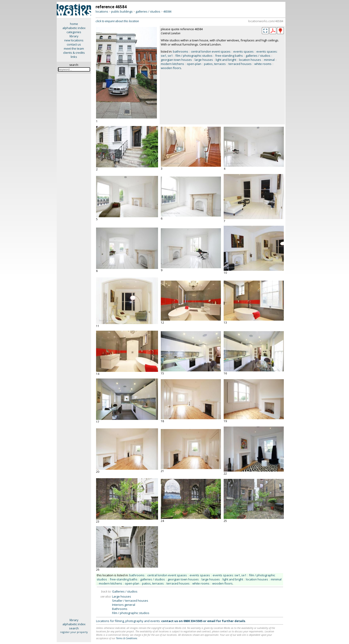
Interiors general (124, 605)
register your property (74, 632)
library (74, 36)
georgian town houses (176, 60)
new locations (74, 40)
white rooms (263, 64)
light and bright (226, 60)
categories (74, 32)
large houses (204, 60)
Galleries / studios (125, 591)
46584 (167, 11)
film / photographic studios (194, 56)
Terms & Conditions (127, 638)
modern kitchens (172, 64)
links (74, 57)
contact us (74, 44)
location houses (250, 60)
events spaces (243, 51)
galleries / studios (148, 11)
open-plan (194, 64)
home (74, 24)
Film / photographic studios (131, 613)
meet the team (74, 48)
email (211, 621)
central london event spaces (211, 51)
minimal (269, 60)
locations (102, 11)
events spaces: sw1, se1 (230, 575)
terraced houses (240, 64)
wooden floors (171, 68)
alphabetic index (74, 28)
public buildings (122, 11)
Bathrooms (120, 609)
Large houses (122, 596)
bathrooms (181, 51)
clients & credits (74, 53)
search (74, 628)
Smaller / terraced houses (130, 601)
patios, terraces (215, 64)
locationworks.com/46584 (266, 21)
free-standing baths (229, 56)
